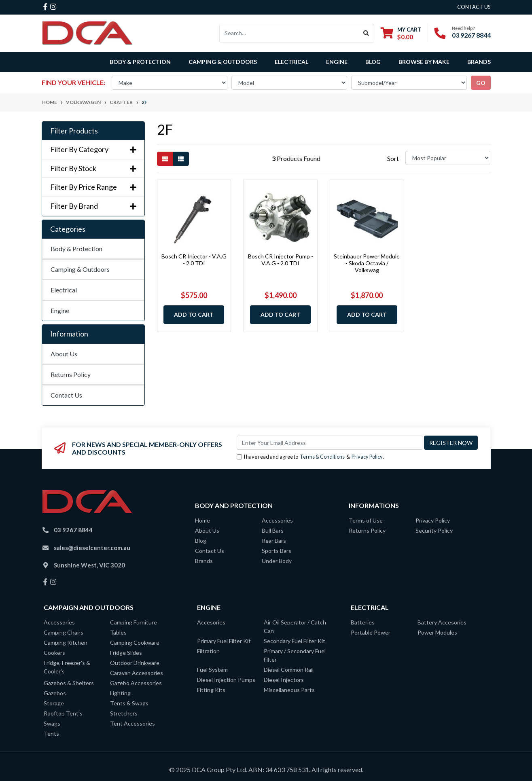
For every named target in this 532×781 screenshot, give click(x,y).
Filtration (208, 651)
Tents (51, 733)
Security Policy (434, 530)
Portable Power (371, 632)
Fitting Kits (211, 690)
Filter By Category (93, 149)
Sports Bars (277, 551)
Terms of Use (366, 520)
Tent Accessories (132, 723)
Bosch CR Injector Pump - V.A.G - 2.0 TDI (281, 260)
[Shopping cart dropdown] (401, 33)
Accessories (277, 520)
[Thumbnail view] (165, 159)
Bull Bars (273, 530)
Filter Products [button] (74, 131)
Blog (373, 62)
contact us (474, 7)
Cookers (54, 653)
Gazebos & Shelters (69, 683)
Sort (393, 158)
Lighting (120, 693)
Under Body (277, 561)
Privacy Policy (367, 457)
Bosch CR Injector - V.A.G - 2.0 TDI (194, 260)
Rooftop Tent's (63, 713)
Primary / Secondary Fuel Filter (295, 655)
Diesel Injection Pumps (226, 680)
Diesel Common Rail (289, 670)
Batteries (363, 622)
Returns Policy (71, 374)
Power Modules (437, 632)
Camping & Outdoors (80, 269)
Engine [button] (337, 62)
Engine (60, 310)
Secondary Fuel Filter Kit (295, 641)
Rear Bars (274, 541)
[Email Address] (330, 443)
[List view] (181, 159)
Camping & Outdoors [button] (223, 62)
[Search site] (366, 33)
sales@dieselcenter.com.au (92, 548)
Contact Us (66, 395)
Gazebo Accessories (136, 683)
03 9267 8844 (471, 35)
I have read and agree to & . (310, 457)
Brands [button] (479, 62)
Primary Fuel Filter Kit (224, 641)
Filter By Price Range (93, 187)
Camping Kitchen (66, 642)
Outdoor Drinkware (135, 663)
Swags (52, 723)
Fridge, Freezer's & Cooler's (67, 667)
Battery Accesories (442, 622)
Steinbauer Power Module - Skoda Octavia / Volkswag (367, 263)
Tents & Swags (129, 703)
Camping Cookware (135, 642)
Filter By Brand (93, 206)
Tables (118, 632)
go (481, 83)
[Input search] (289, 33)
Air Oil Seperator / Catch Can (295, 626)
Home (202, 520)
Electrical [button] (291, 62)
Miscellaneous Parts (289, 690)
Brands (204, 561)
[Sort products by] (448, 158)
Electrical (64, 290)
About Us (64, 354)
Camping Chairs (64, 632)
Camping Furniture (134, 622)
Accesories (211, 622)
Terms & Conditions (322, 457)
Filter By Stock (93, 168)
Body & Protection (76, 249)
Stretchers (124, 713)
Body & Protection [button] (140, 62)
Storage (54, 703)
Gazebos (55, 693)
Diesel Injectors (284, 680)
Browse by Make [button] (424, 62)
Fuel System (212, 670)
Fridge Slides (126, 653)
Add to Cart (194, 314)
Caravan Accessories (137, 673)
